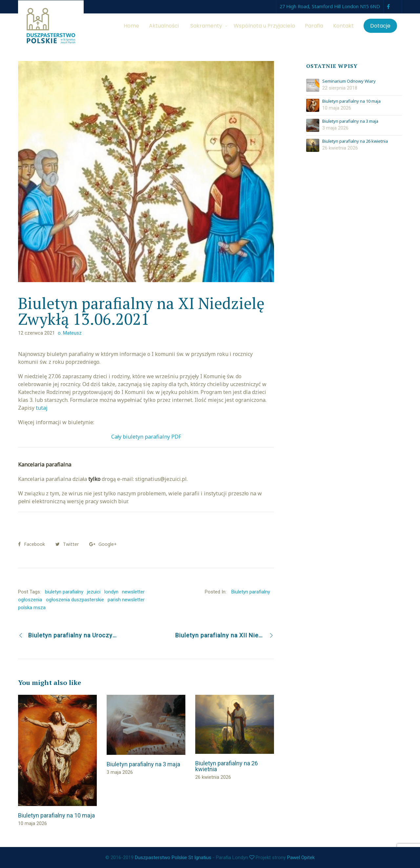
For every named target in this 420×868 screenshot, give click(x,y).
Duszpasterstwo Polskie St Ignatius (173, 858)
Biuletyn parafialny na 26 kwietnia (355, 141)
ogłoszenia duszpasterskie (75, 600)
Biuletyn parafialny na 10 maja (351, 101)
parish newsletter (126, 600)
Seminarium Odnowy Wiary (349, 81)
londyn (111, 592)
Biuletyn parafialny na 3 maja (350, 121)
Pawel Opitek (301, 858)
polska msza (32, 608)
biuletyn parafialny (64, 592)
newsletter (133, 592)
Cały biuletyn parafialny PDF (146, 437)
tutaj (42, 408)
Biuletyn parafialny (251, 592)
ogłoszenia (30, 600)
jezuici (94, 592)
